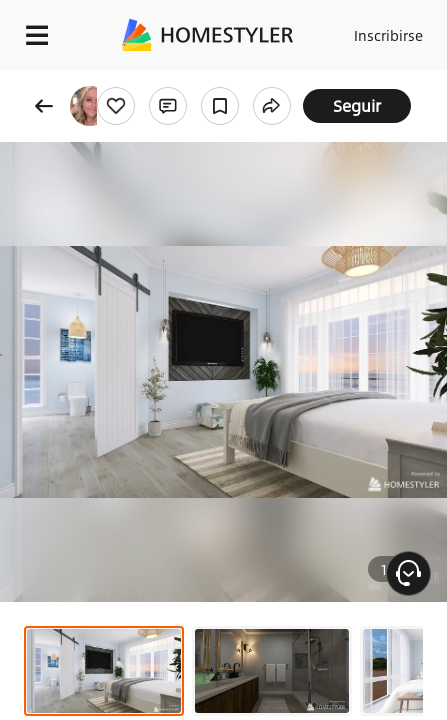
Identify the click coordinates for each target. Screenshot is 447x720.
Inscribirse (388, 35)
